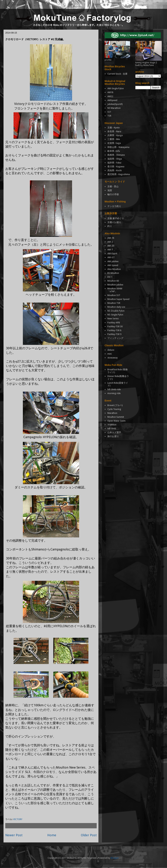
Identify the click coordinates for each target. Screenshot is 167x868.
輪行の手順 (113, 194)
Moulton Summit (116, 417)
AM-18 (111, 238)
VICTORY (18, 819)
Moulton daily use (116, 307)
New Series (113, 319)
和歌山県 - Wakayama (118, 147)
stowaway (113, 358)
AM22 (110, 96)
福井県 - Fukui (114, 163)
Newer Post (14, 835)
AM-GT (111, 257)
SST (109, 112)
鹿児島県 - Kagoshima (119, 174)
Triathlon (112, 425)
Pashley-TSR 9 (114, 334)
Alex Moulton (114, 269)
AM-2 (110, 242)
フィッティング (115, 338)
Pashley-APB (114, 323)
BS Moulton (113, 273)
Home (52, 835)
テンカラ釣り (114, 206)
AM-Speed (113, 265)
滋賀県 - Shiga (115, 159)
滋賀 (110, 190)
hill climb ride (114, 389)
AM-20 (111, 246)
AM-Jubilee (113, 261)
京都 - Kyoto (114, 128)
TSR (109, 116)
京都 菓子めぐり (116, 218)
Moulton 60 (113, 281)
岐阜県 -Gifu (114, 151)
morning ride (114, 393)
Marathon (112, 413)
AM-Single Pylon (116, 88)
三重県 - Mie (114, 139)
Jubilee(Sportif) (115, 104)
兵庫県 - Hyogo (115, 135)
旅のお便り (113, 436)
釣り (110, 226)
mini (110, 354)
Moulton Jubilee (115, 285)
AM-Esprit (112, 253)
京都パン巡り (114, 222)
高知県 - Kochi (115, 170)
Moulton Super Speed (118, 299)
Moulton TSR (114, 303)
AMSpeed (112, 100)
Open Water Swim (116, 421)
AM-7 (110, 250)
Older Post (89, 835)
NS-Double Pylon (116, 311)
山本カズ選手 (114, 432)
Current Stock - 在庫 (117, 74)
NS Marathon (114, 108)
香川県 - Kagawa (116, 167)
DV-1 (110, 277)
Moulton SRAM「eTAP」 (115, 290)
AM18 (110, 92)
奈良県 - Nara (114, 131)
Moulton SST (114, 295)
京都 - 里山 (113, 186)
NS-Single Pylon (115, 315)
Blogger (115, 858)
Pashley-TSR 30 (115, 326)
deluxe (111, 350)
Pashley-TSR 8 (114, 330)
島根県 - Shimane (116, 155)
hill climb (112, 429)
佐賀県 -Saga (114, 143)
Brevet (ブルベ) (115, 405)
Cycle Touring (114, 409)
